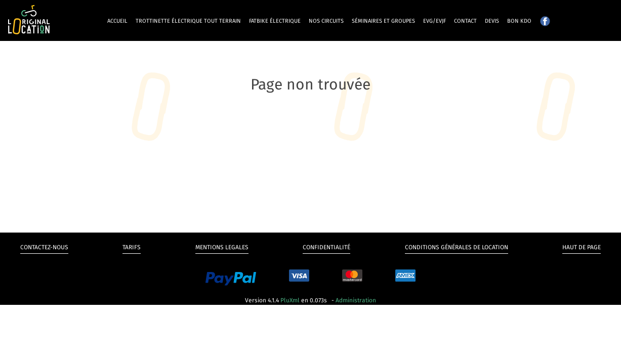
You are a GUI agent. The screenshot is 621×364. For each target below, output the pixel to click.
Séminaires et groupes (383, 21)
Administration (356, 300)
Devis (492, 21)
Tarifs (132, 247)
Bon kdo (519, 21)
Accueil (117, 21)
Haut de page (582, 247)
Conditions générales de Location (457, 247)
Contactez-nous (44, 247)
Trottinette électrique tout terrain (188, 21)
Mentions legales (222, 247)
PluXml (290, 300)
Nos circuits (326, 21)
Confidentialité (326, 247)
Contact (465, 21)
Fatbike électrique (275, 21)
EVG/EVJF (434, 21)
